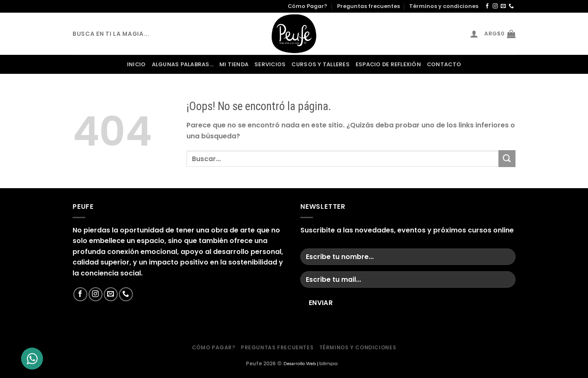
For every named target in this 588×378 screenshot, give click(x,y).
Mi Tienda (234, 64)
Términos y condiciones (444, 6)
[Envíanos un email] (503, 6)
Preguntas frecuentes (368, 6)
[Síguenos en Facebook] (487, 6)
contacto (444, 64)
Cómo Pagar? (307, 6)
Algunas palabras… (183, 64)
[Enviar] (507, 158)
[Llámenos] (511, 6)
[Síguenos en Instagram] (495, 6)
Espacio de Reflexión (388, 64)
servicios (270, 64)
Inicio (136, 64)
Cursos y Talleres (320, 64)
